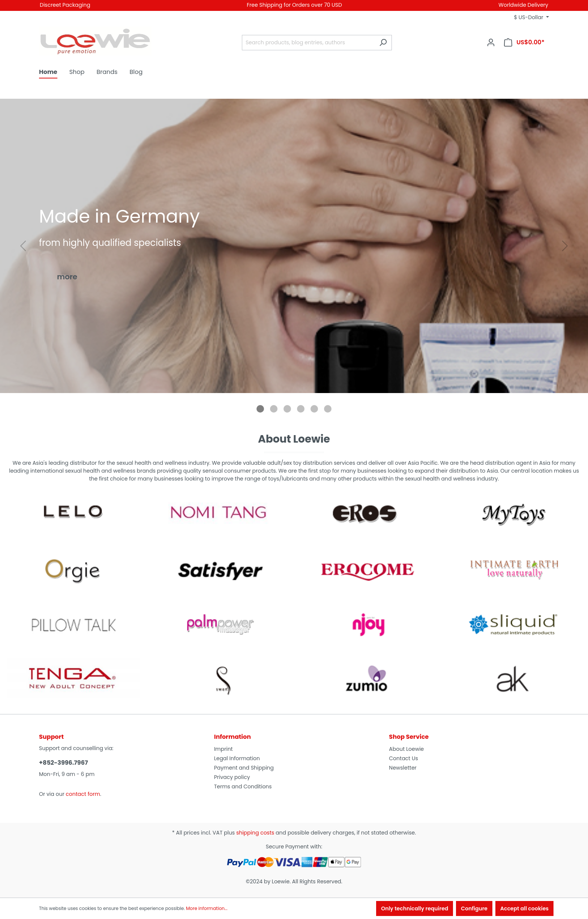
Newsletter (403, 768)
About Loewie (406, 749)
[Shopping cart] (524, 42)
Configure (474, 908)
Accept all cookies (524, 908)
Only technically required (415, 908)
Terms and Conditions (243, 786)
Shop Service (409, 737)
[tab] (260, 409)
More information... (207, 908)
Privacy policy (232, 777)
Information (232, 737)
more (67, 277)
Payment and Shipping (244, 768)
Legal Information (237, 758)
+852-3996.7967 (63, 763)
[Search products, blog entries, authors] (308, 43)
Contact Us (403, 758)
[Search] (383, 43)
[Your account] (491, 42)
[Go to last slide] (23, 246)
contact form (83, 794)
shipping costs (255, 833)
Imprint (223, 749)
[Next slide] (565, 246)
